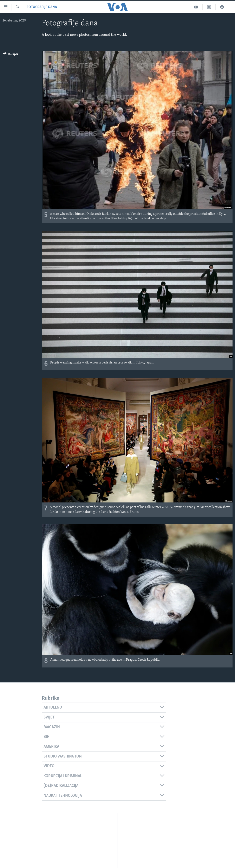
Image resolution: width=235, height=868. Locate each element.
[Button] (10, 55)
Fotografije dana (42, 7)
